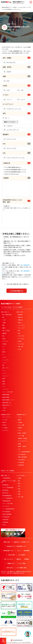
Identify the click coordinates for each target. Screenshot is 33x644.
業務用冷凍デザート (7, 405)
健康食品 (4, 333)
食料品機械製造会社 (7, 496)
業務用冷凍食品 (6, 395)
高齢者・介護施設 (22, 446)
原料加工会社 (5, 493)
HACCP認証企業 (22, 454)
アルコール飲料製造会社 (8, 488)
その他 (4, 411)
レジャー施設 (21, 436)
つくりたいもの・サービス (24, 7)
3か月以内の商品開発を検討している (15, 170)
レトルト (4, 363)
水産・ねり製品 (6, 331)
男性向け (4, 422)
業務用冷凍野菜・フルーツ (8, 400)
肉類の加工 (21, 317)
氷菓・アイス (5, 368)
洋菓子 (4, 384)
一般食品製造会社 (6, 478)
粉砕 (19, 331)
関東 (19, 483)
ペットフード (5, 389)
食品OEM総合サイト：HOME (9, 7)
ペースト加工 (21, 339)
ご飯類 (4, 323)
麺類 (3, 325)
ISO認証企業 (21, 465)
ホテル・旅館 (21, 425)
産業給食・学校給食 (23, 438)
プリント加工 (21, 344)
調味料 (4, 352)
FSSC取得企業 (21, 460)
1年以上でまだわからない (11, 174)
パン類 (4, 320)
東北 (19, 481)
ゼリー (4, 347)
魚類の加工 (21, 320)
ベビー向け (5, 420)
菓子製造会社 (5, 490)
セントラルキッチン (23, 441)
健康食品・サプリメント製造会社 (8, 482)
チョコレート (5, 376)
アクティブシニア (6, 417)
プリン (4, 387)
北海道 (20, 478)
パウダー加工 (21, 336)
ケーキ (4, 371)
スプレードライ (22, 328)
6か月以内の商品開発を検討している (15, 172)
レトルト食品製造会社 (7, 498)
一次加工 (4, 408)
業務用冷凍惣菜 (6, 397)
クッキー (4, 373)
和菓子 (4, 379)
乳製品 (4, 339)
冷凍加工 (20, 341)
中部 (19, 486)
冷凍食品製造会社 (6, 501)
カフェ (20, 449)
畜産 (3, 336)
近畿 (19, 489)
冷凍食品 (4, 344)
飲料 (3, 317)
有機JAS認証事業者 (22, 457)
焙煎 (19, 333)
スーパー (20, 417)
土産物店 (20, 422)
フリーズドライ (22, 325)
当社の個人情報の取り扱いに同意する (18, 284)
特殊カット (21, 323)
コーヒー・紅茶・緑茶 (7, 392)
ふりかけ (4, 357)
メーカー (20, 430)
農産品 (4, 328)
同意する (16, 216)
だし (3, 355)
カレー (4, 349)
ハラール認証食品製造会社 (24, 452)
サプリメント (5, 341)
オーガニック (5, 430)
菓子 (3, 365)
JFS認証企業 (21, 462)
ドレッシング (5, 360)
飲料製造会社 (5, 485)
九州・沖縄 (21, 497)
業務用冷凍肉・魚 (6, 403)
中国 (19, 491)
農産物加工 (21, 315)
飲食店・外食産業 (22, 433)
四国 (19, 494)
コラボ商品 (5, 428)
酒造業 (20, 444)
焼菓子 (4, 381)
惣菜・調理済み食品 (7, 315)
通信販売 (20, 428)
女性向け (4, 425)
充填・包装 (21, 347)
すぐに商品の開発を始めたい (12, 167)
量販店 (20, 420)
